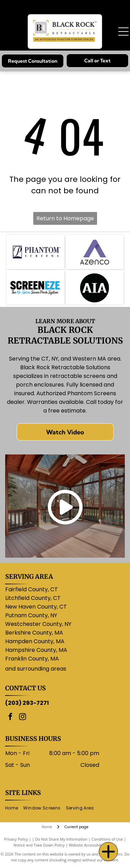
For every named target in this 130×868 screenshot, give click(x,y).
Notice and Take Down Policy (39, 845)
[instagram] (23, 718)
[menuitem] (14, 808)
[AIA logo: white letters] (95, 287)
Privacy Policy (16, 839)
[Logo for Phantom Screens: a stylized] (35, 252)
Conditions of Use (107, 839)
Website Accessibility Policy (93, 845)
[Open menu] (123, 32)
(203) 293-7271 (27, 703)
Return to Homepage (65, 218)
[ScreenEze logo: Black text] (35, 287)
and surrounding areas (36, 669)
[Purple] (95, 252)
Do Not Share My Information (61, 839)
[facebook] (10, 718)
